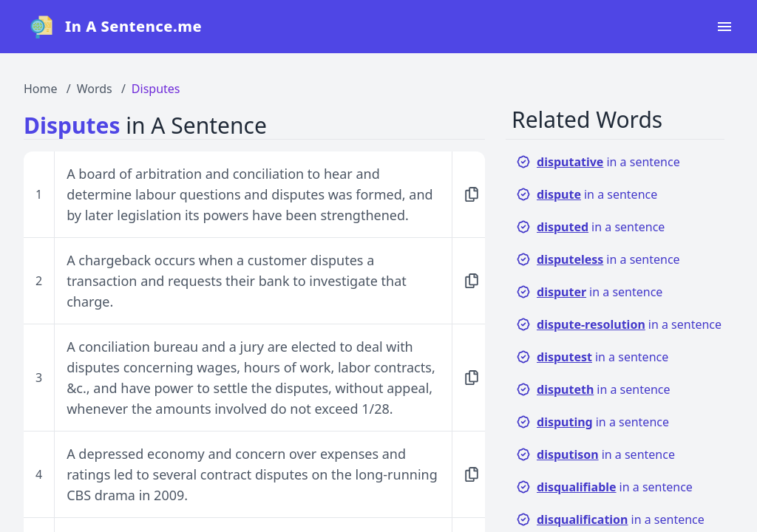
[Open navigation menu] (724, 27)
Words (95, 89)
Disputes (156, 89)
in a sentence (598, 162)
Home (41, 89)
